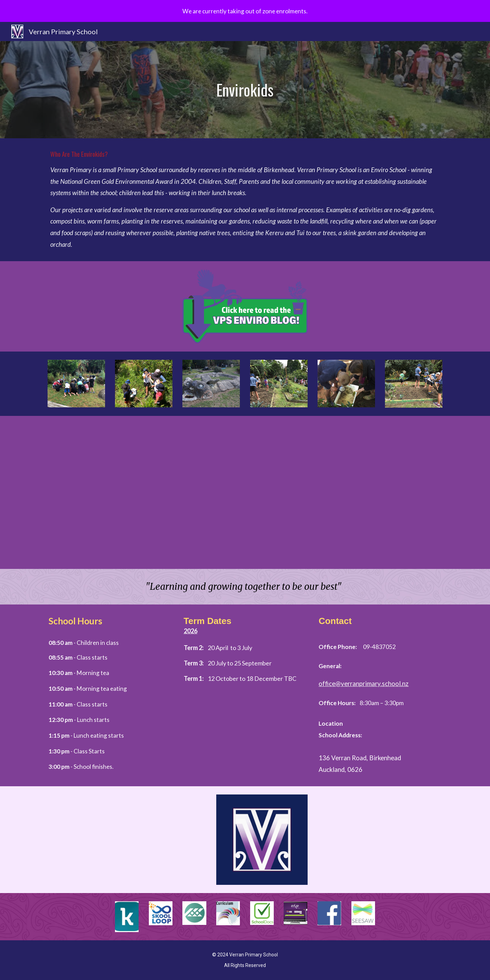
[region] (245, 11)
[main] (245, 90)
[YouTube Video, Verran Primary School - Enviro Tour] (245, 488)
